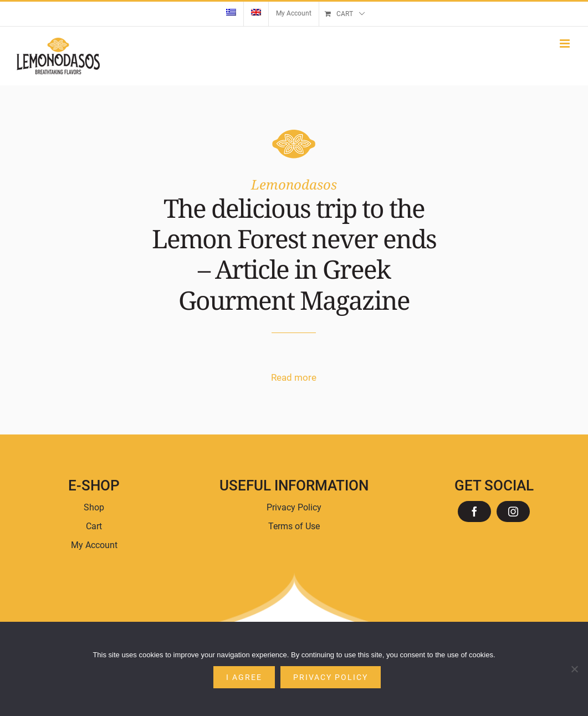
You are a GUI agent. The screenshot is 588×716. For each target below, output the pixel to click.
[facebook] (474, 512)
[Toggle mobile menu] (566, 44)
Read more (294, 377)
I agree (244, 677)
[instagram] (513, 512)
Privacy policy (331, 677)
